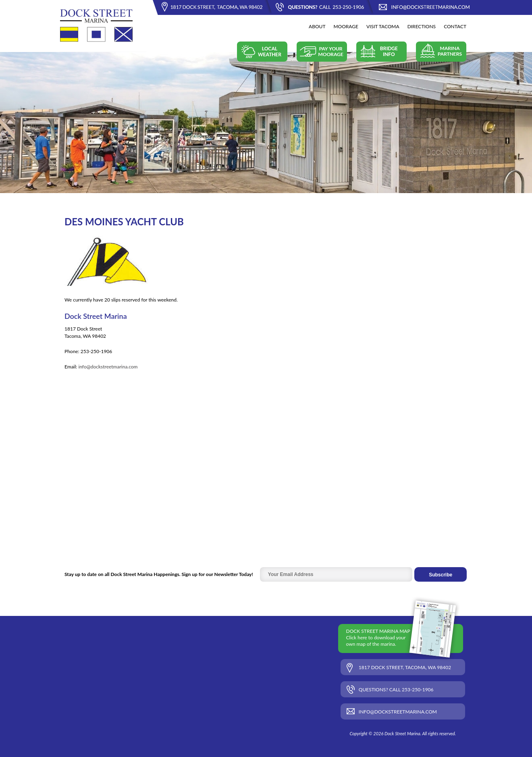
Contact (455, 26)
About (317, 26)
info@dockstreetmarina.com (108, 367)
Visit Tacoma (383, 26)
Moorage (346, 26)
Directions (422, 26)
